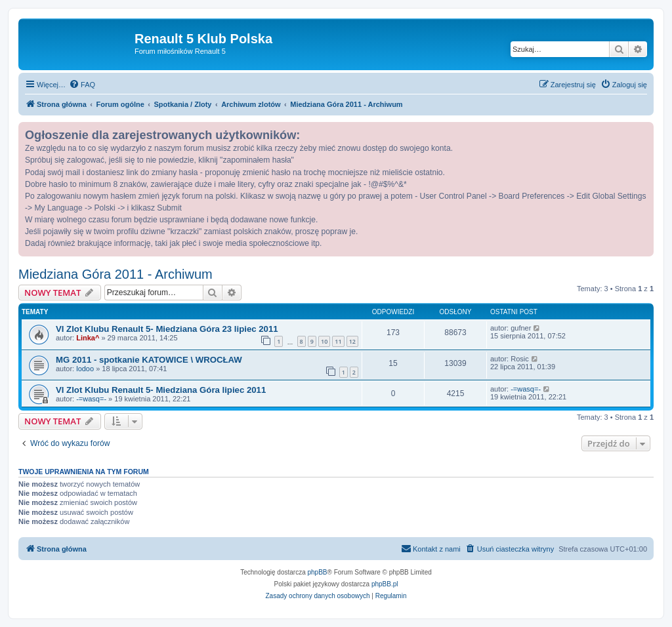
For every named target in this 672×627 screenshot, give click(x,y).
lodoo (85, 369)
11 (338, 341)
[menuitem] (82, 85)
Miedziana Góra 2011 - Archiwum (115, 274)
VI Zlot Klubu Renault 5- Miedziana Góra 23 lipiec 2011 (167, 329)
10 (324, 341)
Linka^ (88, 338)
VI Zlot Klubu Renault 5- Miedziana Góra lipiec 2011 (161, 390)
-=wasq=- (91, 399)
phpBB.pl (385, 584)
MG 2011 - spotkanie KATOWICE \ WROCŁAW (149, 360)
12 (352, 341)
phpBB (318, 572)
